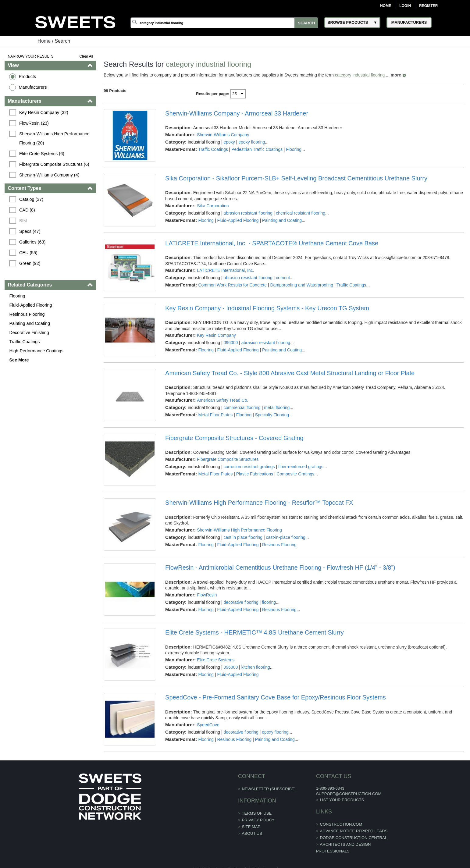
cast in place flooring (243, 537)
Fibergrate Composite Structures (228, 459)
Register (428, 6)
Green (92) (30, 263)
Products (27, 76)
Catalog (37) (31, 199)
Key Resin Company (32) (44, 112)
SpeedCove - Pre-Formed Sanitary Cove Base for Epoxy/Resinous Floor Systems (276, 697)
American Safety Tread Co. (223, 400)
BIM (23, 221)
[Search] (224, 23)
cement (283, 278)
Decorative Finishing (29, 333)
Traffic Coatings (24, 342)
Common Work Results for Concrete (232, 285)
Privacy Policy (258, 820)
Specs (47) (30, 231)
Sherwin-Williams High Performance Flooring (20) (55, 138)
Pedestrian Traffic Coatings (257, 149)
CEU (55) (28, 253)
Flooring (17, 296)
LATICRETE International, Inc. (225, 270)
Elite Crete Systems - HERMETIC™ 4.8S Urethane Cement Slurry (255, 632)
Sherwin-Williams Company (223, 135)
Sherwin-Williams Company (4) (49, 175)
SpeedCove (208, 725)
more (396, 75)
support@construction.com (349, 794)
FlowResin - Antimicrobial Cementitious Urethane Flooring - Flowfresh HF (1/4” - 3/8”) (280, 567)
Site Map (251, 827)
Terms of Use (257, 813)
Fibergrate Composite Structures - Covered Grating (234, 438)
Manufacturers (33, 87)
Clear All (86, 56)
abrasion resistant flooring (248, 213)
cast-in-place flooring (286, 537)
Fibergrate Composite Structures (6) (54, 164)
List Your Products (342, 800)
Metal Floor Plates (215, 415)
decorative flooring (241, 602)
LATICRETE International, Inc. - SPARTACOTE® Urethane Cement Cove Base (272, 243)
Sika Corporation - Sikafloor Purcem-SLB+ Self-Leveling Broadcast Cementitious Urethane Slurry (296, 178)
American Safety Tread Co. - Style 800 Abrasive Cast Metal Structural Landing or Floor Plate (290, 373)
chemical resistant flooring (301, 213)
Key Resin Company (216, 335)
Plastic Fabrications (255, 474)
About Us (252, 833)
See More (19, 360)
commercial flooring (242, 407)
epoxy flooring (252, 142)
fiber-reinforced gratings (301, 467)
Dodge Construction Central (354, 838)
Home (386, 6)
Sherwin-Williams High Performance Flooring (239, 530)
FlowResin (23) (34, 123)
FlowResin (207, 595)
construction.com (341, 824)
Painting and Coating (30, 323)
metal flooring (277, 407)
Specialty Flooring (272, 415)
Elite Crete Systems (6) (42, 154)
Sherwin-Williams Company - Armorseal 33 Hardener (237, 113)
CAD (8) (27, 210)
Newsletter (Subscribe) (269, 789)
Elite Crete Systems (216, 660)
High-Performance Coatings (36, 351)
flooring (269, 602)
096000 (231, 343)
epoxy (229, 142)
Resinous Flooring (27, 314)
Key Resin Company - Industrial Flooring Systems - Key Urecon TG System (267, 308)
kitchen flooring (256, 667)
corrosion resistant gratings (249, 467)
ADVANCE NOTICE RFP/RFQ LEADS (354, 831)
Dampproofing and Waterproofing (302, 285)
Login (405, 6)
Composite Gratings (295, 474)
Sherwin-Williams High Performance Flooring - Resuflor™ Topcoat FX (259, 503)
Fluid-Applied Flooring (30, 305)
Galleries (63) (32, 242)
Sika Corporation (213, 206)
